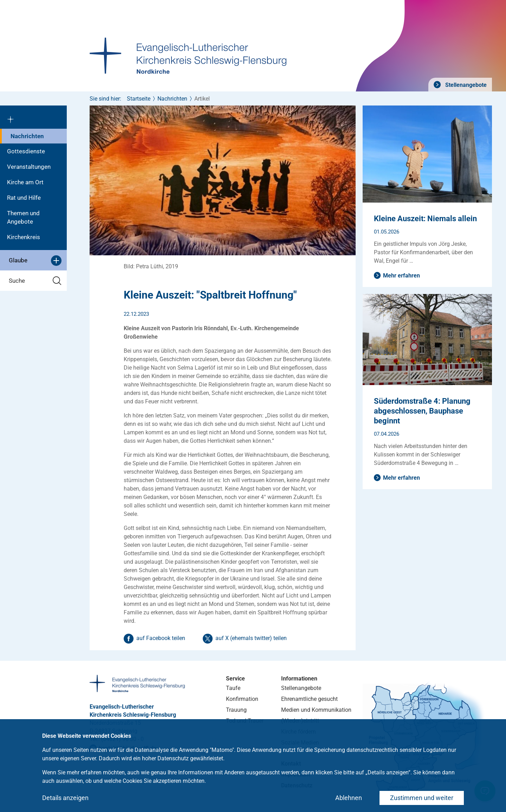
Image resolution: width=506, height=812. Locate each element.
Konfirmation (242, 699)
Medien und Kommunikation (316, 710)
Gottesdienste (26, 151)
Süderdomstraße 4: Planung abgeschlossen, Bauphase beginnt (422, 411)
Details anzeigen (65, 798)
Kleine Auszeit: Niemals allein (425, 219)
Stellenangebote (465, 85)
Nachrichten (27, 136)
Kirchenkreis (24, 237)
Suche (35, 281)
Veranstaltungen (29, 167)
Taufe (233, 688)
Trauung (236, 710)
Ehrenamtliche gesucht (309, 699)
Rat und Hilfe (24, 198)
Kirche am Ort (25, 182)
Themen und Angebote (23, 217)
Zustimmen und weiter (422, 798)
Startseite (139, 99)
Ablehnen (349, 798)
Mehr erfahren (401, 276)
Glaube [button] (35, 261)
